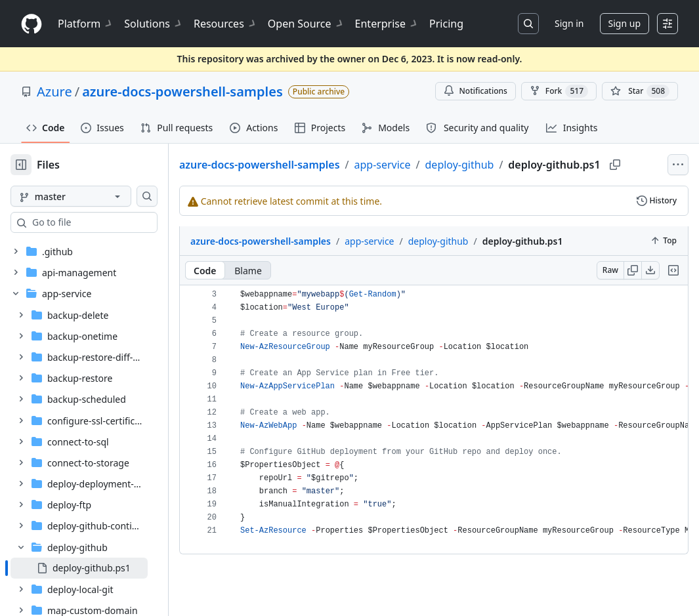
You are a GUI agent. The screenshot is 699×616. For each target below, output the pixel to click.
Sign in (569, 23)
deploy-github (502, 162)
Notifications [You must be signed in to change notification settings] (476, 91)
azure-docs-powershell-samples (182, 92)
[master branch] (92, 196)
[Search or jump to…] (528, 24)
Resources (225, 24)
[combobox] (110, 222)
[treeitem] (100, 568)
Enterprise (387, 24)
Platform (86, 24)
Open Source (306, 24)
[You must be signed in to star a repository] (640, 91)
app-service (424, 162)
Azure (54, 92)
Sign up (625, 23)
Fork (559, 91)
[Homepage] (32, 24)
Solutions (154, 24)
